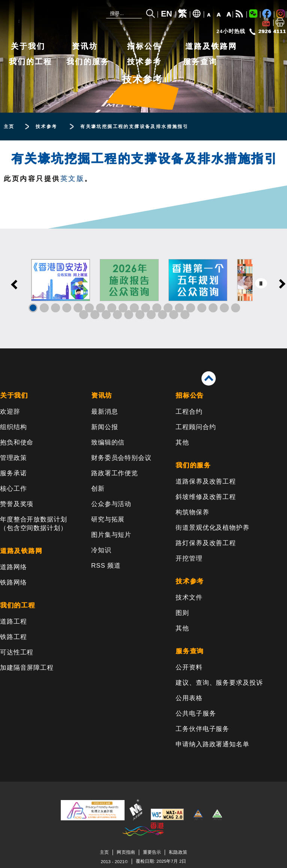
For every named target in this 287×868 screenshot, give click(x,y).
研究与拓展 (108, 519)
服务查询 (200, 62)
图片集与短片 (111, 535)
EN (167, 14)
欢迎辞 (10, 412)
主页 (104, 852)
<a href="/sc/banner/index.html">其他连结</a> (143, 289)
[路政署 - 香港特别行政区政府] (51, 16)
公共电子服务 (196, 714)
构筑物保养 (192, 512)
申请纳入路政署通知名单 (212, 744)
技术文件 (189, 598)
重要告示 (152, 852)
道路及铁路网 (211, 46)
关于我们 (28, 46)
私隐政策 (178, 852)
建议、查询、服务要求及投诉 (219, 683)
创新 (98, 489)
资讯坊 (85, 46)
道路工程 (13, 622)
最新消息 (104, 412)
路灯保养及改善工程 (206, 543)
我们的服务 (88, 62)
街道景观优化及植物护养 (212, 528)
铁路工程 (13, 637)
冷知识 (101, 550)
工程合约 (189, 412)
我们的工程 (31, 62)
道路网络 (13, 567)
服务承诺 (13, 473)
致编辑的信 (108, 442)
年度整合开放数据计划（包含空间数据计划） (34, 524)
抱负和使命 (17, 442)
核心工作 (13, 489)
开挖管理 (189, 558)
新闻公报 (104, 427)
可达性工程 (17, 652)
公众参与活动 (111, 504)
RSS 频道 (106, 566)
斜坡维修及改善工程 (206, 497)
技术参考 (144, 62)
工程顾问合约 (196, 427)
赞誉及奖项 (17, 504)
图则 (182, 613)
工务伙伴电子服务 (202, 729)
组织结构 (13, 427)
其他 (182, 442)
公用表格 (189, 698)
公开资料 (189, 667)
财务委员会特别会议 (121, 458)
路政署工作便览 (115, 473)
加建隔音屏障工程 (27, 668)
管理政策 (13, 458)
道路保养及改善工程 (206, 481)
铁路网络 (13, 582)
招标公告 (144, 46)
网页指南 (126, 852)
